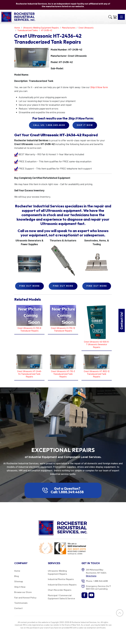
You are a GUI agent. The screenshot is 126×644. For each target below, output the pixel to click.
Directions (91, 576)
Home (17, 571)
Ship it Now (85, 125)
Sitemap (19, 581)
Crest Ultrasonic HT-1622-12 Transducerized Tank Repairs (97, 374)
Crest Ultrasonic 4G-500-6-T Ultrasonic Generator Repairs (97, 344)
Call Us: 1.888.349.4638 (49, 125)
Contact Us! (121, 320)
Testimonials (21, 603)
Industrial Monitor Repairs (61, 579)
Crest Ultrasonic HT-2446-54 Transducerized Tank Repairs (29, 374)
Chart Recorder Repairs (60, 590)
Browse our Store (23, 592)
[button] (110, 17)
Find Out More (29, 286)
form (99, 87)
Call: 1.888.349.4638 (67, 492)
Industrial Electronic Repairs (62, 585)
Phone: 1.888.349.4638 (97, 581)
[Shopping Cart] (115, 17)
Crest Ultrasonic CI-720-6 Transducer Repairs (29, 329)
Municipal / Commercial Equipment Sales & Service (61, 597)
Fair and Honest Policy (25, 597)
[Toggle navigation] (121, 17)
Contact (18, 608)
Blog (17, 576)
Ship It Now (20, 587)
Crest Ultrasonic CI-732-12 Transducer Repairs (63, 329)
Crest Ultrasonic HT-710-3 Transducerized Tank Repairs (63, 374)
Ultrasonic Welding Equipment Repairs (57, 572)
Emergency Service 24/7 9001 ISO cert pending (98, 587)
